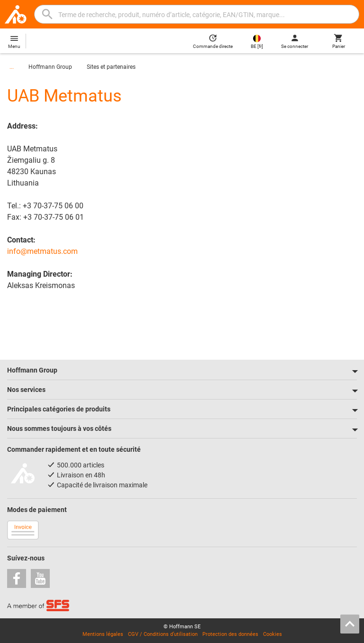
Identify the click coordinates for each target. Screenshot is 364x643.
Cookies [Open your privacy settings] (273, 634)
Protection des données (230, 634)
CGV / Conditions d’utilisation (163, 634)
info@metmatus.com (42, 251)
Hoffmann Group (50, 67)
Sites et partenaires (111, 67)
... (12, 67)
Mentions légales (103, 634)
